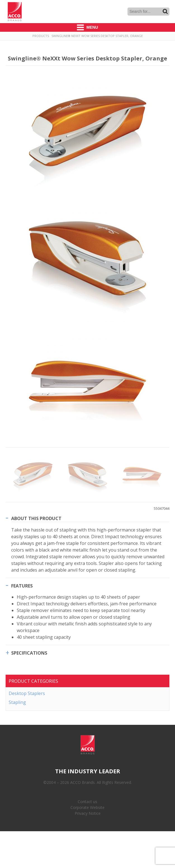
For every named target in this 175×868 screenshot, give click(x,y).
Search (165, 11)
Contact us (88, 802)
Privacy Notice (88, 813)
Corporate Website (88, 807)
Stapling (17, 702)
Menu (87, 27)
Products (41, 36)
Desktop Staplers (27, 693)
